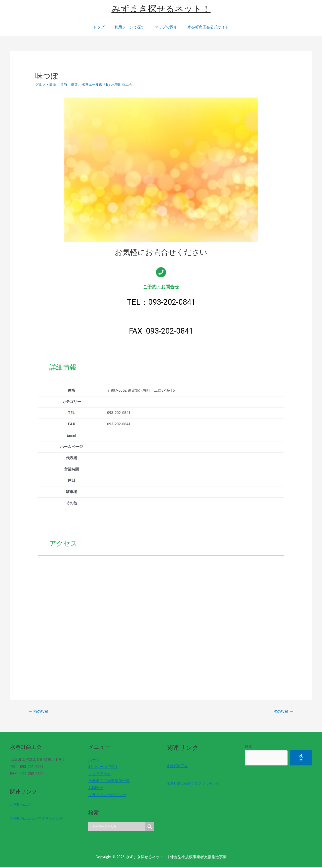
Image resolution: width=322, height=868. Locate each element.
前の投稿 (40, 712)
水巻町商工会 (21, 805)
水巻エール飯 (96, 84)
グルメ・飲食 (47, 84)
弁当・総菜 (71, 84)
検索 (245, 747)
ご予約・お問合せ (161, 287)
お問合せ (95, 789)
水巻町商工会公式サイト (204, 27)
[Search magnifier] (147, 827)
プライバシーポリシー (106, 796)
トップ (103, 27)
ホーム (93, 760)
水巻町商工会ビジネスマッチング (38, 819)
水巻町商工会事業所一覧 (108, 782)
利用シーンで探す (131, 27)
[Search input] (116, 827)
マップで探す (165, 27)
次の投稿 (282, 712)
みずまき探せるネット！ (161, 9)
